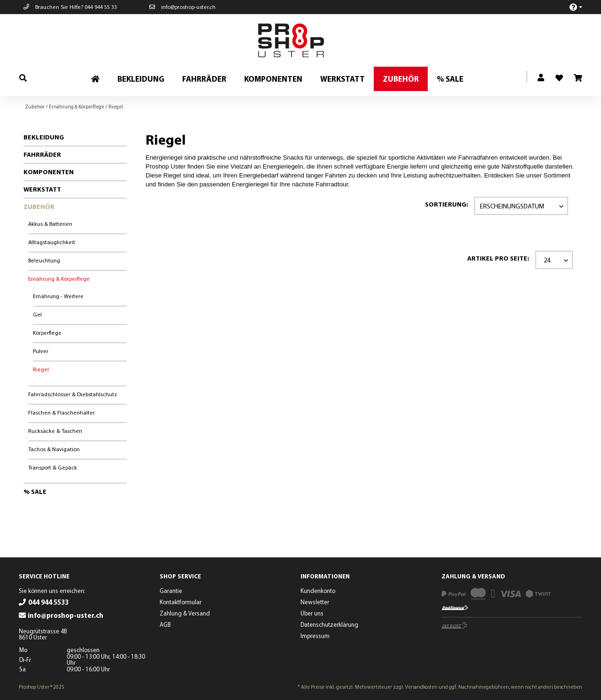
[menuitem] (571, 7)
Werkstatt (42, 189)
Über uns (312, 613)
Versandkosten (421, 687)
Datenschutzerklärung (329, 624)
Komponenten (49, 172)
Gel (37, 314)
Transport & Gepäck (53, 467)
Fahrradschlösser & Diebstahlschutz (73, 394)
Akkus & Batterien (50, 224)
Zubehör (39, 207)
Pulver (41, 351)
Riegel (41, 369)
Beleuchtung (44, 260)
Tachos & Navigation (54, 449)
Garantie (171, 591)
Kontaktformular (181, 602)
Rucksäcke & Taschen (55, 431)
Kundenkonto (318, 591)
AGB (165, 624)
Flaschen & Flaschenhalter (62, 412)
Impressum (315, 636)
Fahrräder (42, 154)
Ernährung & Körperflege (59, 279)
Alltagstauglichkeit (52, 242)
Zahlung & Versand (185, 613)
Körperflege (47, 333)
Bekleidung (44, 137)
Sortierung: (447, 204)
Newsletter (315, 602)
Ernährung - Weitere (58, 296)
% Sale (35, 492)
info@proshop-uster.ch (182, 7)
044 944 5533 (48, 602)
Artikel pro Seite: (498, 258)
